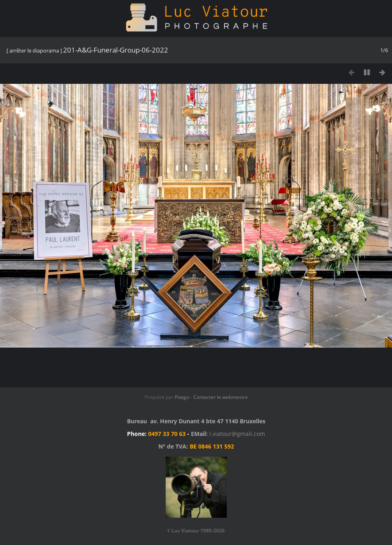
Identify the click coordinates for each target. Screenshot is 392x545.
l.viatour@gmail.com (237, 434)
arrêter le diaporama (34, 50)
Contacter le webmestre (221, 397)
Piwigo (182, 397)
